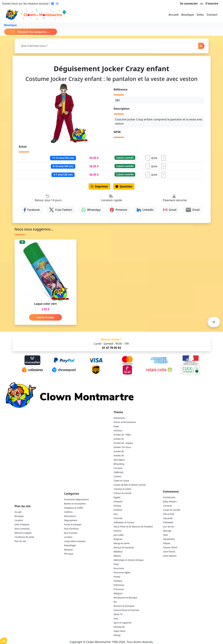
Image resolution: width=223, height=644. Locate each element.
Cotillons (68, 512)
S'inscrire (212, 3)
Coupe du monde (172, 510)
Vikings (117, 635)
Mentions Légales (23, 533)
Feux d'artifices (71, 529)
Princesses (119, 589)
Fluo (116, 514)
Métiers (117, 556)
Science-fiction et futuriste (126, 610)
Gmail (170, 210)
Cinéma (117, 476)
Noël (165, 535)
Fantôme (118, 510)
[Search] (109, 46)
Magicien (118, 539)
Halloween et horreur (124, 522)
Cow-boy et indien (122, 489)
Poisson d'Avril (170, 547)
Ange (116, 426)
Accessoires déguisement (76, 499)
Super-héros (120, 631)
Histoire (117, 531)
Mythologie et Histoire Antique (129, 560)
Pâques (167, 543)
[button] (214, 322)
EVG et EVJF (169, 514)
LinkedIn (145, 210)
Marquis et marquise (124, 547)
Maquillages (70, 545)
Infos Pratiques (22, 525)
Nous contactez (22, 529)
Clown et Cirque (121, 481)
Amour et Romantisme (125, 422)
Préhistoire (119, 585)
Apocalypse (119, 460)
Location (19, 520)
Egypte (117, 497)
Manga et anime (122, 543)
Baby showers (170, 502)
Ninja (116, 564)
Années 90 (119, 456)
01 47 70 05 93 (111, 348)
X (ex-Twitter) (61, 210)
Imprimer (99, 186)
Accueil (174, 15)
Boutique (188, 15)
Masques (69, 550)
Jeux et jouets (71, 533)
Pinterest (119, 210)
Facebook (32, 210)
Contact (212, 15)
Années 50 (119, 439)
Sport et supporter (123, 623)
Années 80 (119, 451)
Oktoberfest (169, 539)
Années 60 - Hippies (123, 443)
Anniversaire (169, 497)
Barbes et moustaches (75, 504)
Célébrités (119, 472)
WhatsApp (91, 210)
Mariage (167, 531)
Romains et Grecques (124, 606)
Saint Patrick (169, 552)
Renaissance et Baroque (125, 598)
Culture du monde (123, 493)
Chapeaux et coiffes (74, 508)
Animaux (118, 431)
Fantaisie (118, 502)
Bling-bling (119, 464)
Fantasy (117, 506)
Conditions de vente (24, 537)
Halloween (168, 522)
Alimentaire (119, 418)
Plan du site (20, 541)
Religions (118, 593)
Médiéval (118, 552)
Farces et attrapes (73, 525)
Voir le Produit (45, 317)
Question (124, 186)
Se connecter (189, 3)
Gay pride (168, 518)
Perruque (69, 554)
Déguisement (71, 520)
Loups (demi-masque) (75, 541)
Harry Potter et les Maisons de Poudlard (133, 527)
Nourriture (119, 568)
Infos (200, 15)
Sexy (116, 619)
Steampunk (119, 627)
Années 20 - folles (122, 435)
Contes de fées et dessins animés (130, 485)
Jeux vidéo (119, 535)
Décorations (70, 516)
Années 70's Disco (122, 447)
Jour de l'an (169, 527)
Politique (118, 581)
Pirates (117, 577)
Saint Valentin (170, 556)
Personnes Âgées (122, 573)
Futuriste (118, 518)
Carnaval (118, 468)
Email (193, 210)
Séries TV (118, 614)
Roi (115, 602)
